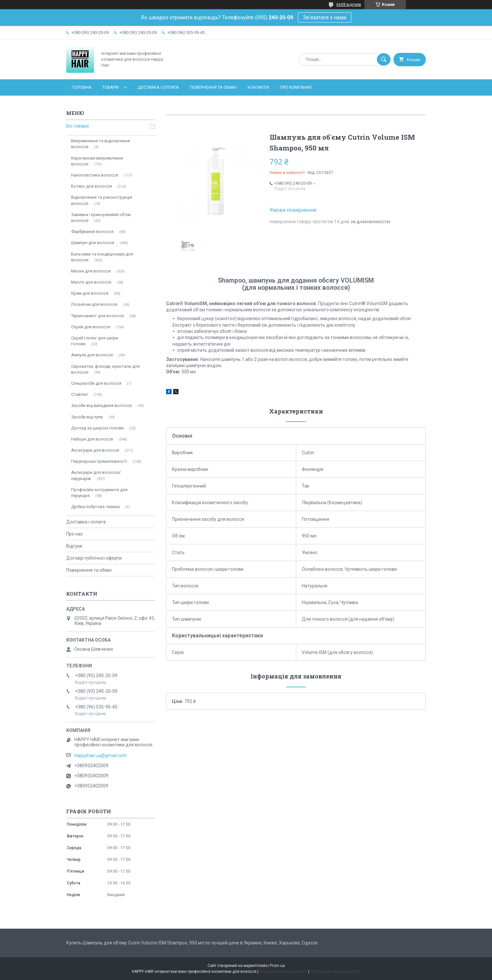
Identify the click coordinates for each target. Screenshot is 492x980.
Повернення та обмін (213, 87)
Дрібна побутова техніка (95, 507)
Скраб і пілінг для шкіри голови (95, 341)
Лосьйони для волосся (94, 304)
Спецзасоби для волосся (96, 383)
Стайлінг (80, 394)
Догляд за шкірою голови (97, 428)
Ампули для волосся (92, 355)
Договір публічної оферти (94, 558)
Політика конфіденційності (335, 972)
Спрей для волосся (91, 327)
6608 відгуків (349, 5)
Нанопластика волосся (95, 175)
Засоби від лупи (87, 417)
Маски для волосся (91, 271)
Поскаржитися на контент (283, 972)
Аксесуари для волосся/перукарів (96, 475)
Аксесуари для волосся (95, 450)
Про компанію (296, 87)
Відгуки (74, 546)
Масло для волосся (91, 282)
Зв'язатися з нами (325, 17)
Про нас (75, 534)
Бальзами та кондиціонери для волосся (102, 257)
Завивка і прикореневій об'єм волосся (101, 218)
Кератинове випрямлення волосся (97, 161)
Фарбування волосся (92, 232)
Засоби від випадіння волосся (101, 405)
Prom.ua (277, 966)
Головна (82, 87)
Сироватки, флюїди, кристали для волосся (105, 369)
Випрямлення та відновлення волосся (100, 144)
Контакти (258, 87)
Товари (110, 87)
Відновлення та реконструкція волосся (102, 200)
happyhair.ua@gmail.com (100, 755)
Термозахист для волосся (97, 316)
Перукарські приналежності (99, 461)
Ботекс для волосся (92, 186)
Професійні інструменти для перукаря (99, 493)
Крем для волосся (90, 293)
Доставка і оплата (158, 87)
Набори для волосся (92, 439)
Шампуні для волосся (93, 243)
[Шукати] (384, 59)
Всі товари (77, 126)
